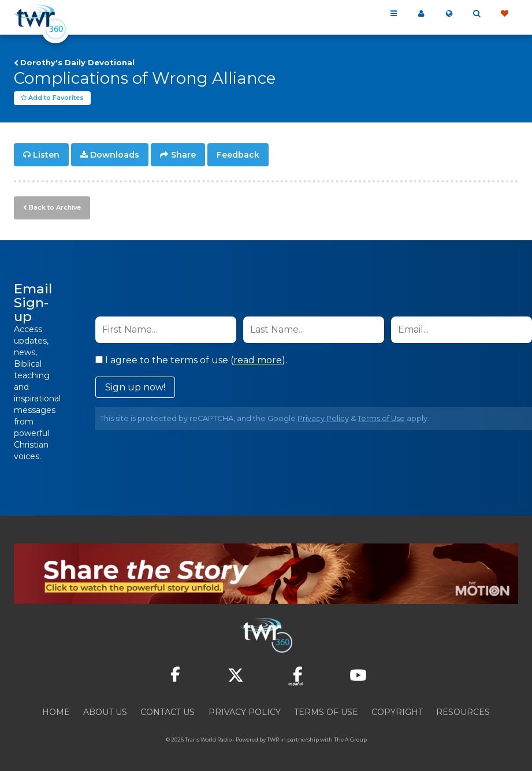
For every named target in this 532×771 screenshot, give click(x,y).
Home (56, 712)
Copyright (397, 712)
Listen (46, 155)
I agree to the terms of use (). (191, 360)
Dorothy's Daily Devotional (77, 62)
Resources (463, 712)
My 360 (421, 14)
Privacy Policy (323, 418)
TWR (273, 740)
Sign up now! (135, 387)
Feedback (238, 155)
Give (504, 14)
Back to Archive (55, 207)
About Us (105, 712)
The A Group (350, 740)
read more (258, 360)
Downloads (115, 155)
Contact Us (168, 712)
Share (183, 155)
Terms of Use (381, 418)
